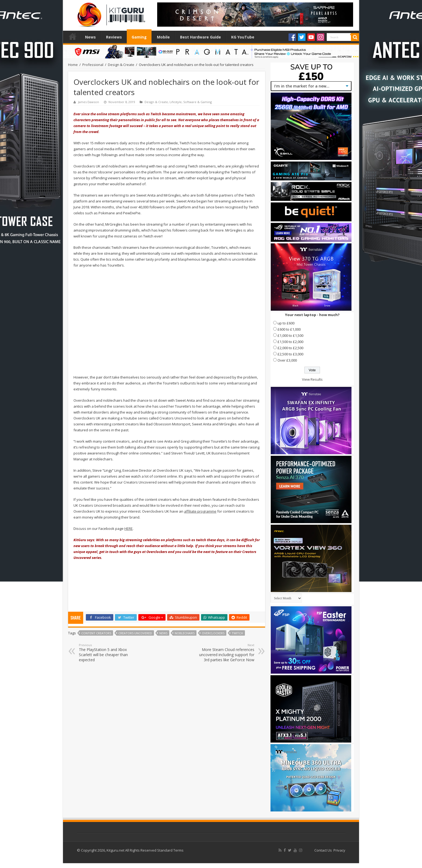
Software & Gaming (198, 102)
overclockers (213, 633)
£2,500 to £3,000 (290, 354)
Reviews (114, 37)
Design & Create (121, 65)
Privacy (339, 850)
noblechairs (185, 633)
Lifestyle (176, 102)
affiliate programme (200, 511)
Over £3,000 (287, 360)
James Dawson (89, 102)
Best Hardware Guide (201, 37)
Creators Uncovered (135, 633)
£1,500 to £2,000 (290, 342)
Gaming (139, 37)
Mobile (163, 37)
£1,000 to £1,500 (290, 335)
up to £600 (286, 323)
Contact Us (323, 850)
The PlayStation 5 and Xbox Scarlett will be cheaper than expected (106, 653)
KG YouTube (243, 37)
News (90, 37)
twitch (237, 633)
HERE (129, 528)
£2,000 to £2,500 (290, 348)
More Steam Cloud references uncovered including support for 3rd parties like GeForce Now (227, 653)
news (163, 633)
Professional (93, 65)
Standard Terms (170, 850)
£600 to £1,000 (289, 329)
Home (73, 36)
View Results (312, 379)
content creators (96, 633)
